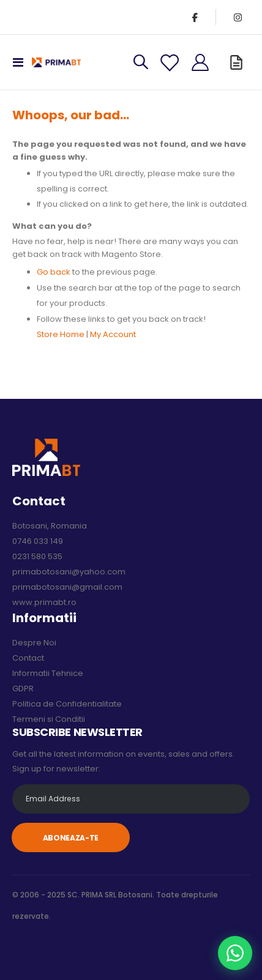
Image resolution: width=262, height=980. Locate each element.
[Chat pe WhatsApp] (235, 953)
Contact (28, 658)
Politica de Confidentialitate (67, 704)
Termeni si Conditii (49, 719)
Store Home (61, 334)
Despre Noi (34, 643)
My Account (113, 334)
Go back (54, 272)
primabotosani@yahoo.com (69, 572)
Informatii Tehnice (48, 673)
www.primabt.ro (44, 602)
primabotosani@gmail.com (67, 587)
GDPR (23, 689)
